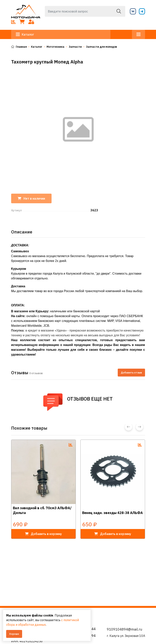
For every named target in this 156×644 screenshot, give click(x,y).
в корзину (43, 534)
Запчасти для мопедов (101, 47)
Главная (19, 47)
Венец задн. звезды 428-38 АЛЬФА (112, 513)
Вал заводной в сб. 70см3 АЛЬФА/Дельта (42, 510)
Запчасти (75, 47)
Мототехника (55, 47)
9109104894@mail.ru (124, 629)
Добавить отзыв (131, 373)
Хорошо (14, 634)
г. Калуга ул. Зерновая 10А (126, 636)
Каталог (25, 34)
